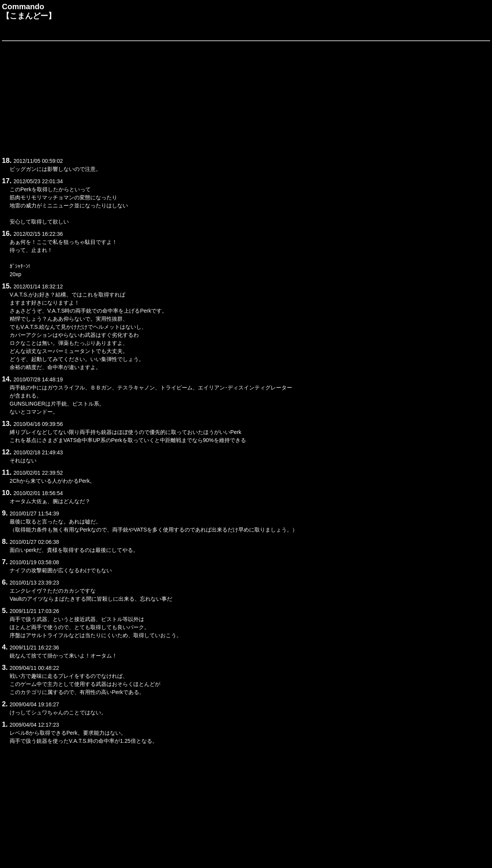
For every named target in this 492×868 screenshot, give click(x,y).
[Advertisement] (233, 98)
